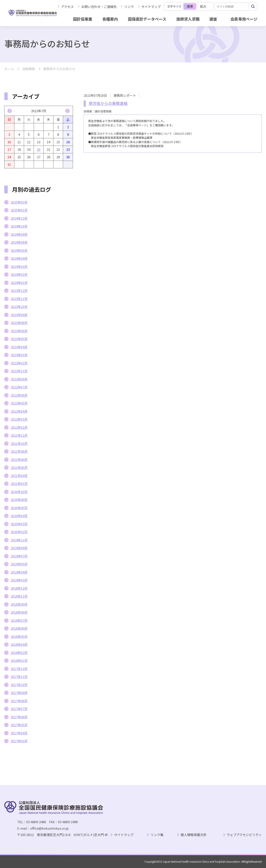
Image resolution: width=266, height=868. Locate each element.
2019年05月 (19, 564)
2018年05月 (19, 636)
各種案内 (110, 19)
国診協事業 (83, 19)
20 (39, 149)
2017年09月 (19, 693)
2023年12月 (19, 291)
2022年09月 (19, 379)
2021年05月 (19, 467)
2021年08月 (19, 451)
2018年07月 (19, 620)
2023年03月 (19, 355)
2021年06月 (19, 460)
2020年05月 (19, 508)
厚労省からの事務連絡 (108, 103)
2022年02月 (19, 427)
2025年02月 (19, 202)
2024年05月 (19, 250)
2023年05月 (19, 339)
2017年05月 (19, 725)
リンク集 (157, 835)
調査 (213, 19)
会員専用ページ (244, 19)
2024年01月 (19, 283)
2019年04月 (19, 572)
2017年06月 (19, 717)
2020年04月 (19, 516)
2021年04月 (19, 476)
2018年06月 (19, 628)
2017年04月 (19, 733)
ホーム (9, 69)
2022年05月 (19, 403)
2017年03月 (19, 741)
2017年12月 (19, 669)
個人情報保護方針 (193, 835)
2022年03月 (19, 419)
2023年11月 (19, 299)
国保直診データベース (147, 19)
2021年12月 (19, 435)
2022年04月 (19, 411)
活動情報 (29, 69)
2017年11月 (19, 677)
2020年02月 (19, 532)
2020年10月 (19, 492)
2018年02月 (19, 653)
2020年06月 (19, 500)
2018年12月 (19, 588)
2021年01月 (19, 484)
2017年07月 (19, 709)
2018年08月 (19, 612)
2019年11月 (19, 540)
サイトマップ (151, 7)
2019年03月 (19, 580)
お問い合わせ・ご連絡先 (99, 7)
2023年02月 (19, 363)
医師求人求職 (188, 19)
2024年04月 (19, 258)
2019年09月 (19, 548)
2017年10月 (19, 685)
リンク (129, 7)
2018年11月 (19, 596)
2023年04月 (19, 347)
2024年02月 (19, 274)
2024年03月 (19, 266)
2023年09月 (19, 315)
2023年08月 (19, 323)
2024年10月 (19, 226)
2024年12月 (19, 218)
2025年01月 (19, 210)
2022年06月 (19, 395)
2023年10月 (19, 307)
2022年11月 (19, 371)
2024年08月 (19, 242)
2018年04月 (19, 644)
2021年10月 (19, 443)
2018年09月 (19, 604)
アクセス (67, 7)
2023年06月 (19, 331)
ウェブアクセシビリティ (244, 835)
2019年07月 (19, 556)
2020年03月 (19, 524)
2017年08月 (19, 701)
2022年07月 (19, 387)
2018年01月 (19, 660)
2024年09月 (19, 234)
